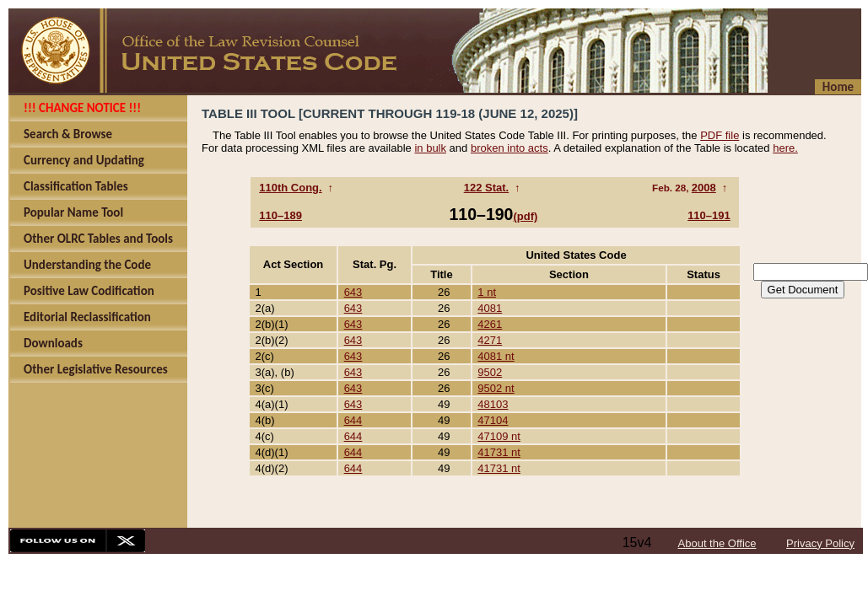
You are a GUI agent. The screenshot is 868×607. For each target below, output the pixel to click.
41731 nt (499, 452)
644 (353, 420)
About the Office (717, 543)
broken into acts (509, 148)
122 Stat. (486, 188)
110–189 (280, 215)
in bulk (430, 148)
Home (838, 87)
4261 (490, 324)
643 (353, 292)
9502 (490, 372)
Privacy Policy (820, 543)
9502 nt (496, 388)
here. (785, 148)
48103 (493, 404)
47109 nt (499, 436)
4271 (490, 340)
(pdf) (525, 216)
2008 (704, 188)
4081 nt (496, 356)
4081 (490, 308)
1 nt (487, 292)
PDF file (720, 135)
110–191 (709, 215)
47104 (493, 420)
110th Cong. (290, 188)
